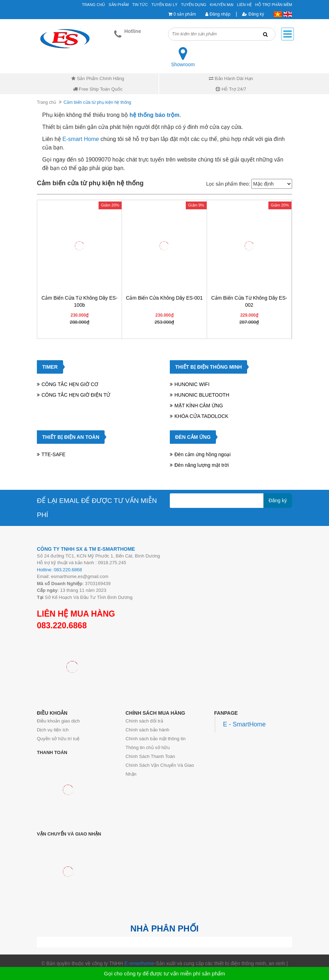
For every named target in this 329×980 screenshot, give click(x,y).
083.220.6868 (62, 625)
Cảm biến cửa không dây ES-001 (164, 298)
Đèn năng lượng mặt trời (202, 465)
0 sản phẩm (185, 14)
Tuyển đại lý (164, 5)
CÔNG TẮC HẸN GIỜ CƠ (70, 384)
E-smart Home (81, 139)
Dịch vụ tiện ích (53, 730)
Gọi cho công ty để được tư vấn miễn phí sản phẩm (164, 973)
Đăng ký (253, 14)
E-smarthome (139, 963)
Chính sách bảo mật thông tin (155, 739)
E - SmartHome (244, 724)
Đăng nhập (218, 14)
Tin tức (140, 5)
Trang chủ (46, 102)
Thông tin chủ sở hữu (148, 747)
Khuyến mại (222, 5)
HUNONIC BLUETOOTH (202, 395)
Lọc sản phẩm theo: (228, 184)
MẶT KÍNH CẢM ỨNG (199, 406)
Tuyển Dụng (193, 5)
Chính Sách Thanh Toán (150, 756)
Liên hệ (244, 5)
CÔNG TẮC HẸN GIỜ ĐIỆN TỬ (76, 395)
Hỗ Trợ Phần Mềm (274, 5)
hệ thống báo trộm (154, 115)
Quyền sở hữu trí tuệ (58, 739)
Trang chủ (93, 5)
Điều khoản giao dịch (58, 721)
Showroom (183, 64)
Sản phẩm (119, 5)
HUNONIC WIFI (192, 384)
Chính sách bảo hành (147, 730)
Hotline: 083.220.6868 (59, 570)
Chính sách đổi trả (144, 721)
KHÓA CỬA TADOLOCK (201, 416)
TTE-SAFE (54, 454)
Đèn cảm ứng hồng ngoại (202, 454)
